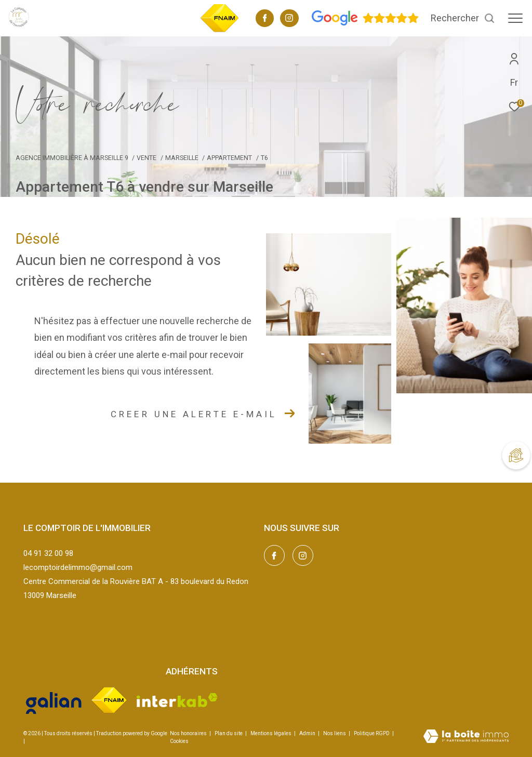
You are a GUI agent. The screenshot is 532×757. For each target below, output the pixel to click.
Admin (308, 733)
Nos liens (335, 733)
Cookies (179, 741)
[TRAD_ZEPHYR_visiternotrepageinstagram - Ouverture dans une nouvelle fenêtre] (289, 19)
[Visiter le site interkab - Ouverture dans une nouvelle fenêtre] (177, 700)
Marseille (182, 158)
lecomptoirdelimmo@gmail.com (78, 567)
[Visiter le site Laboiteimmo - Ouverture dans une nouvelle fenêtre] (466, 737)
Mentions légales (271, 733)
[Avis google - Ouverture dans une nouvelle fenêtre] (365, 23)
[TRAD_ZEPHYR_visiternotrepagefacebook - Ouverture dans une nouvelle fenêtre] (265, 19)
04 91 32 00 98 (48, 553)
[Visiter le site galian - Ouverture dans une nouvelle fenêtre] (54, 700)
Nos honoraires (188, 733)
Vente (147, 158)
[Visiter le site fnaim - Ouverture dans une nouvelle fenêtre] (109, 700)
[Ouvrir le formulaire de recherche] (463, 18)
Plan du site (229, 733)
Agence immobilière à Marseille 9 (72, 158)
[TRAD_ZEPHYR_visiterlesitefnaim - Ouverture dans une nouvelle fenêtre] (220, 31)
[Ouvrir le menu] (515, 18)
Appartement (229, 158)
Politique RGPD (372, 733)
